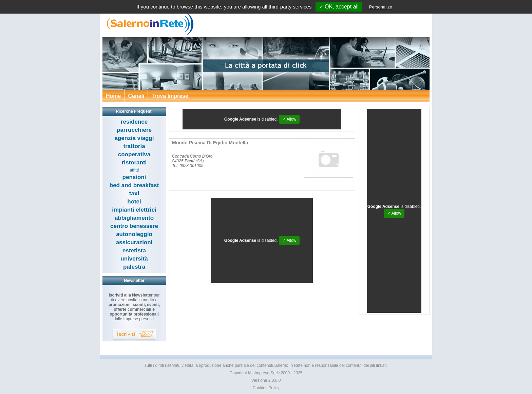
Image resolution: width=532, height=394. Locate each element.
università (134, 259)
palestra (134, 267)
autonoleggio (134, 234)
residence (134, 122)
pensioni (134, 177)
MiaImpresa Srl (262, 373)
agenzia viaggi (134, 138)
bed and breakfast (134, 185)
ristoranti (134, 163)
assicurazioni (134, 242)
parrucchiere (134, 130)
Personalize (381, 7)
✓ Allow (289, 119)
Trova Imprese (170, 96)
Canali (136, 96)
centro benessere (134, 226)
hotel (134, 202)
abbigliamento (134, 218)
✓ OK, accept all (339, 7)
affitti (134, 170)
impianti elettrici (134, 210)
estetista (134, 250)
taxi (134, 193)
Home (113, 96)
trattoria (134, 146)
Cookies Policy (266, 388)
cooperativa (134, 154)
